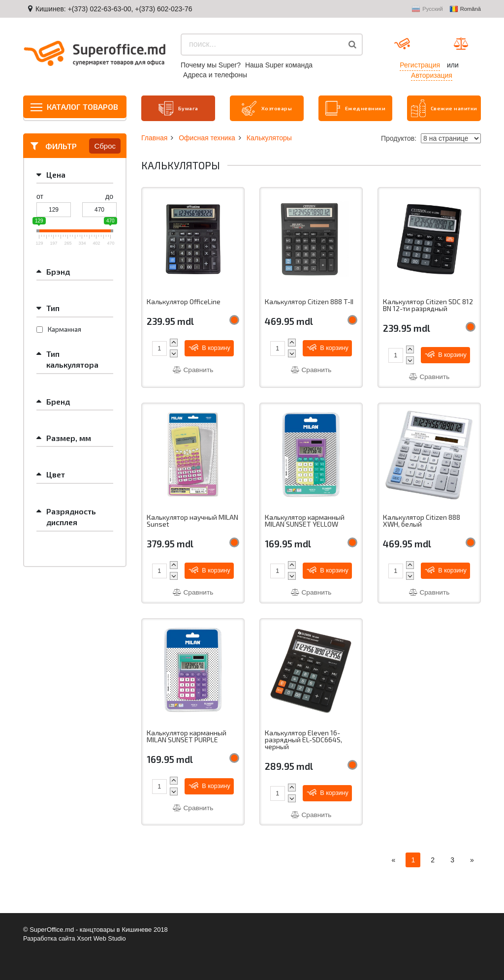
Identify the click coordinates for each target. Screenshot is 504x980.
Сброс (105, 145)
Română (465, 9)
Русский (427, 9)
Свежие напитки (431, 108)
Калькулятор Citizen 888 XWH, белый (422, 521)
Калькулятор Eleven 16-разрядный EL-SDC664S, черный (303, 740)
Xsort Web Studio (103, 938)
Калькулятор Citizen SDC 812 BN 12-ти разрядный (428, 304)
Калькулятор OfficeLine (184, 301)
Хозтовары (267, 108)
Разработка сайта (49, 938)
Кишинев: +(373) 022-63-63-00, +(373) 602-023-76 (114, 9)
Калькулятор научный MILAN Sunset (193, 521)
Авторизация (432, 75)
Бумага (178, 108)
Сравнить (193, 369)
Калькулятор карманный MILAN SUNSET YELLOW (305, 521)
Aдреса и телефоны (215, 75)
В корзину (210, 347)
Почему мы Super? (211, 65)
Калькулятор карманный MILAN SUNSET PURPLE (187, 737)
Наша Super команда (279, 65)
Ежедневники (356, 108)
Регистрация (420, 65)
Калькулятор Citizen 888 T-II (309, 301)
